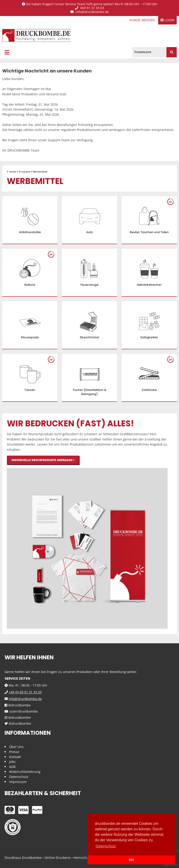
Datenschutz (19, 777)
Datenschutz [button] (106, 846)
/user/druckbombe (21, 712)
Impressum (18, 782)
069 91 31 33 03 (89, 8)
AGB (12, 767)
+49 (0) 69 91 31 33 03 (25, 692)
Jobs (12, 762)
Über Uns (16, 747)
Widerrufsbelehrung (25, 772)
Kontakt (15, 757)
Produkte (24, 172)
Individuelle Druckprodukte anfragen (43, 460)
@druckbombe (18, 705)
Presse (14, 752)
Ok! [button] (131, 860)
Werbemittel (40, 172)
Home (12, 172)
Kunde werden (142, 20)
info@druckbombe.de (90, 12)
